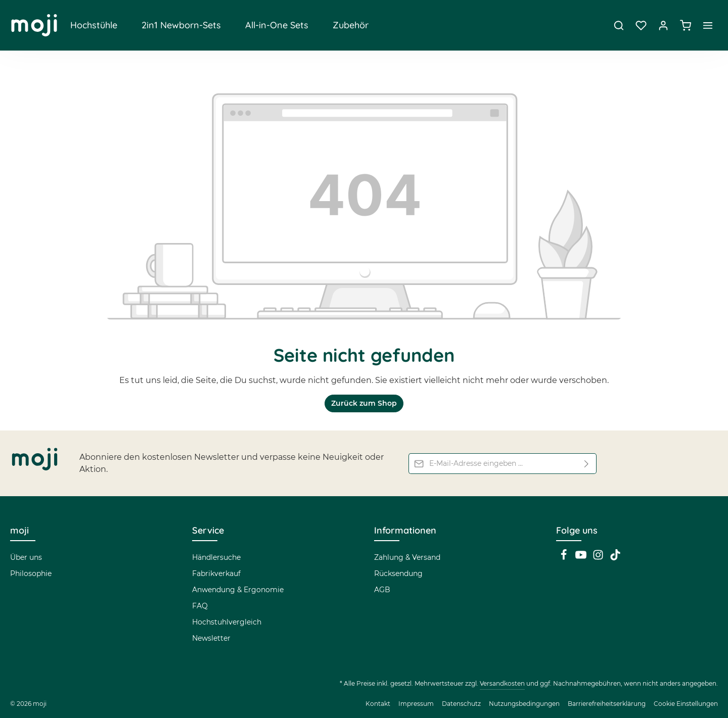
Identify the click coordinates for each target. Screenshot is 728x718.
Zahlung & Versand (407, 557)
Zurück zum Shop (364, 403)
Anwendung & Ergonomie (238, 590)
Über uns (26, 557)
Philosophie (31, 573)
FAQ (200, 606)
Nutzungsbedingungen (524, 704)
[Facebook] (565, 558)
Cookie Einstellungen (686, 704)
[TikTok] (615, 558)
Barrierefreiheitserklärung (607, 704)
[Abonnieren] (587, 464)
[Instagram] (599, 558)
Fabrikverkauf (216, 573)
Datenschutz (461, 704)
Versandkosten (502, 683)
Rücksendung (398, 573)
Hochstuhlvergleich (227, 622)
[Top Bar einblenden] (708, 25)
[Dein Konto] (663, 25)
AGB (382, 590)
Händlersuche (216, 557)
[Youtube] (582, 558)
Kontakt (378, 704)
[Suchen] (619, 25)
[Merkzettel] (641, 25)
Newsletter (211, 638)
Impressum (416, 704)
